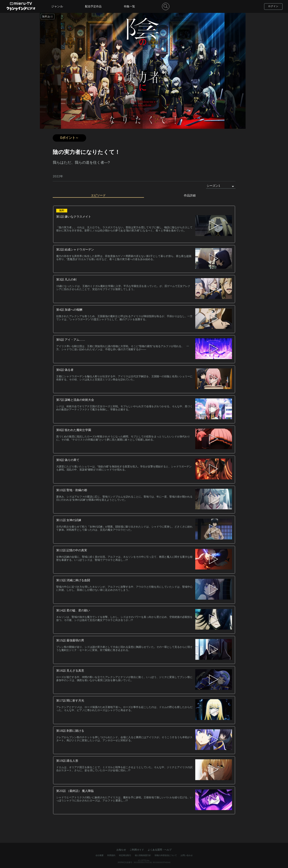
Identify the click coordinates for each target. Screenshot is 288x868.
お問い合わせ (187, 854)
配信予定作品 (93, 6)
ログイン (273, 6)
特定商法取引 (125, 854)
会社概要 (100, 854)
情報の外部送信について (166, 854)
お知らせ (121, 849)
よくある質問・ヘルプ (160, 849)
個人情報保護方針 (143, 854)
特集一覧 (129, 6)
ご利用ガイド (137, 849)
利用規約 (111, 854)
